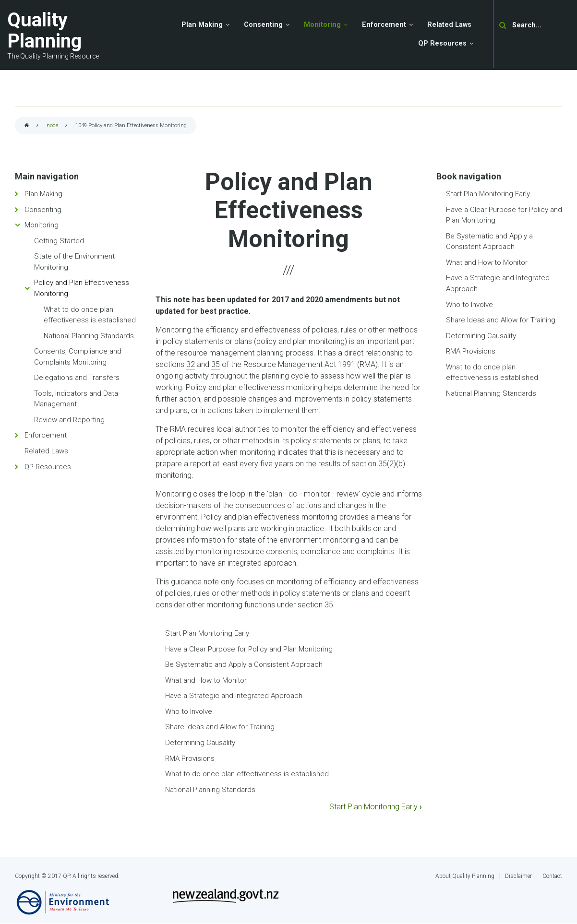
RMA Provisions (190, 758)
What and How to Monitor (206, 680)
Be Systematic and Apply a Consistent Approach (244, 664)
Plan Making (43, 194)
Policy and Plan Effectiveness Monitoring (82, 288)
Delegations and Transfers (77, 378)
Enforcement (46, 435)
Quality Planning (44, 30)
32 (191, 364)
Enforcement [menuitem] (384, 25)
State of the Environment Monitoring (74, 262)
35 (216, 364)
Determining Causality (200, 743)
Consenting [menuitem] (263, 25)
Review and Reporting (69, 420)
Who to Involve (189, 711)
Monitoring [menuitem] (322, 25)
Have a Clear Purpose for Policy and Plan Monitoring (249, 649)
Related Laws (46, 451)
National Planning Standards (210, 790)
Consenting (43, 210)
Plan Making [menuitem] (202, 25)
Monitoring (42, 225)
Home (27, 126)
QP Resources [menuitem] (442, 43)
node (52, 125)
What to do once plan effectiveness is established (247, 774)
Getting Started (59, 241)
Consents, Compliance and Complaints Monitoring (78, 357)
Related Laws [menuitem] (449, 25)
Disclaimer (518, 876)
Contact (552, 876)
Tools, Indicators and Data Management (76, 399)
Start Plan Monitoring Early (207, 633)
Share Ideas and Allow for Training (220, 727)
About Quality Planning (465, 876)
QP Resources (48, 467)
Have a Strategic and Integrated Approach (234, 696)
